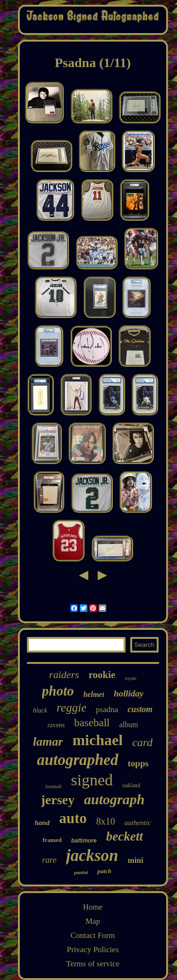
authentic (138, 823)
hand (42, 823)
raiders (64, 675)
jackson (92, 855)
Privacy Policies (93, 950)
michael (97, 740)
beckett (125, 836)
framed (52, 840)
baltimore (84, 841)
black (40, 710)
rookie (102, 675)
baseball (92, 723)
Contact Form (93, 935)
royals (130, 678)
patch (104, 871)
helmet (93, 694)
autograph (114, 799)
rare (49, 860)
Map (93, 921)
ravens (56, 725)
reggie (72, 708)
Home (93, 907)
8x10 (106, 821)
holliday (129, 693)
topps (138, 763)
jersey (58, 800)
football (53, 786)
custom (140, 709)
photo (58, 691)
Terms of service (93, 964)
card (142, 742)
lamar (48, 742)
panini (81, 872)
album (128, 725)
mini (136, 860)
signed (92, 780)
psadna (107, 709)
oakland (131, 785)
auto (73, 818)
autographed (77, 760)
